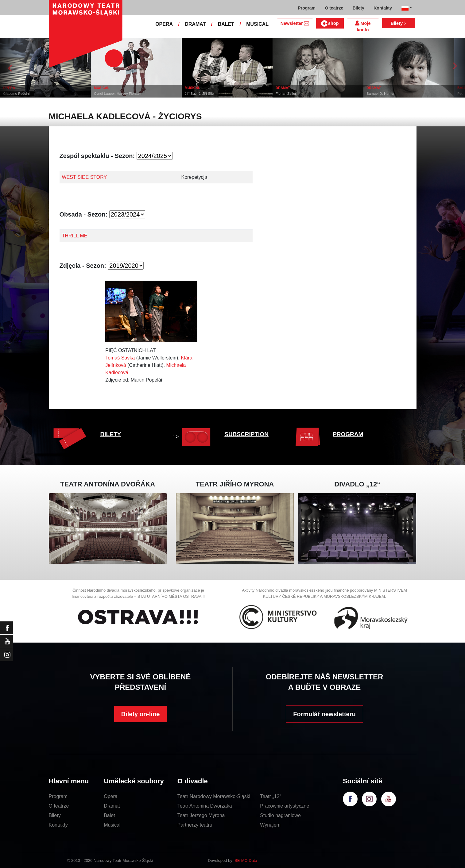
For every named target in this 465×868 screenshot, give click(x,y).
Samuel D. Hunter (380, 94)
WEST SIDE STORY (85, 177)
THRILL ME (75, 236)
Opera (110, 796)
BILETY (111, 434)
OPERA (164, 24)
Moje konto (363, 27)
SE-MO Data (246, 860)
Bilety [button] (358, 8)
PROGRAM (348, 434)
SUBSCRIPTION (246, 434)
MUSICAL (257, 24)
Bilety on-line (141, 714)
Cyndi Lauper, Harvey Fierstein (118, 94)
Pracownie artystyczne (285, 806)
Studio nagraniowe (280, 815)
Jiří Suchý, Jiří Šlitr (199, 94)
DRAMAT (195, 24)
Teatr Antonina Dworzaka (205, 806)
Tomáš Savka (120, 358)
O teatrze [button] (334, 8)
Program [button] (307, 8)
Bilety (399, 23)
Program (58, 796)
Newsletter (295, 23)
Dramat (112, 806)
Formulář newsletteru (324, 714)
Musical (112, 825)
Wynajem (270, 825)
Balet (109, 815)
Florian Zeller (286, 94)
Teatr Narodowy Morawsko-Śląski (214, 796)
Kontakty (58, 825)
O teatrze (59, 806)
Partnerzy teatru (195, 825)
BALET (226, 24)
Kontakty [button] (383, 8)
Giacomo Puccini (16, 94)
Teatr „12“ (270, 796)
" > (193, 437)
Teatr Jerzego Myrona (201, 815)
